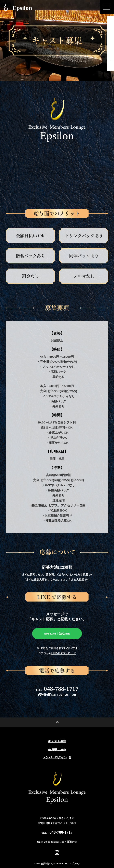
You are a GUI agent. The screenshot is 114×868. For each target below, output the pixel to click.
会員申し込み (57, 749)
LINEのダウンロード (64, 653)
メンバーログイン (57, 757)
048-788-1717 (57, 689)
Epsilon (18, 8)
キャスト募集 (57, 741)
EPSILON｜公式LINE (57, 634)
